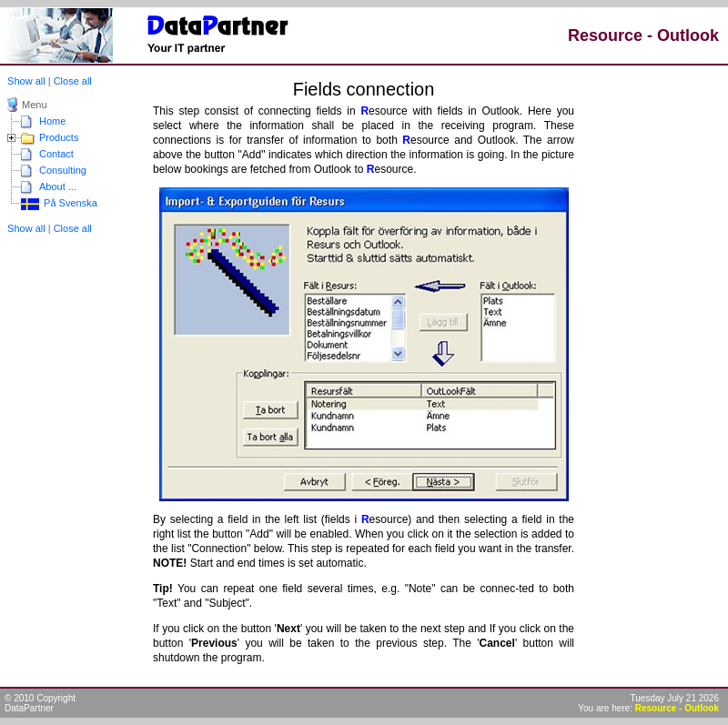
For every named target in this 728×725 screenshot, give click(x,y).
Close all (73, 81)
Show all (25, 81)
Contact (56, 154)
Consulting (63, 170)
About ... (58, 186)
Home (52, 121)
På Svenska (69, 203)
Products (59, 137)
